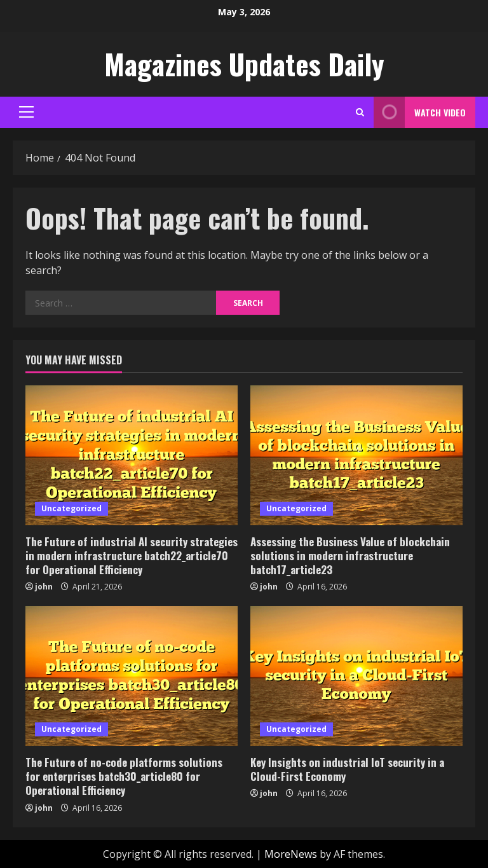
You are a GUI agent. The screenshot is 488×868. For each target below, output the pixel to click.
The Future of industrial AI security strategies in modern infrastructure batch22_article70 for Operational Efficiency (132, 555)
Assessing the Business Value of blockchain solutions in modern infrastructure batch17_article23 (350, 555)
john (44, 587)
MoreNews (291, 854)
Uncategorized (71, 508)
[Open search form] (360, 112)
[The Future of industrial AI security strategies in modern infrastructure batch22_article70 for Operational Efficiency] (132, 455)
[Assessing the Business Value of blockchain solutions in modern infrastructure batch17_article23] (356, 455)
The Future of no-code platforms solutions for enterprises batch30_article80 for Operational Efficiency (124, 776)
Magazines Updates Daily (244, 64)
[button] (26, 112)
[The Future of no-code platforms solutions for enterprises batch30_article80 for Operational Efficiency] (132, 676)
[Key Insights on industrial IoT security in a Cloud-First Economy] (356, 676)
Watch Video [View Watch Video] (420, 112)
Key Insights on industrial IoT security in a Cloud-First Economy (347, 769)
